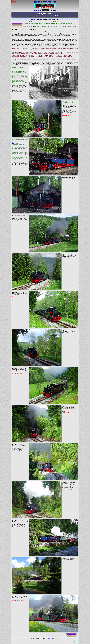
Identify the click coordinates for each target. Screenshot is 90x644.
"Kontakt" (49, 639)
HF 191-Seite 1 (17, 24)
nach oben (74, 641)
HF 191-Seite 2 (17, 26)
